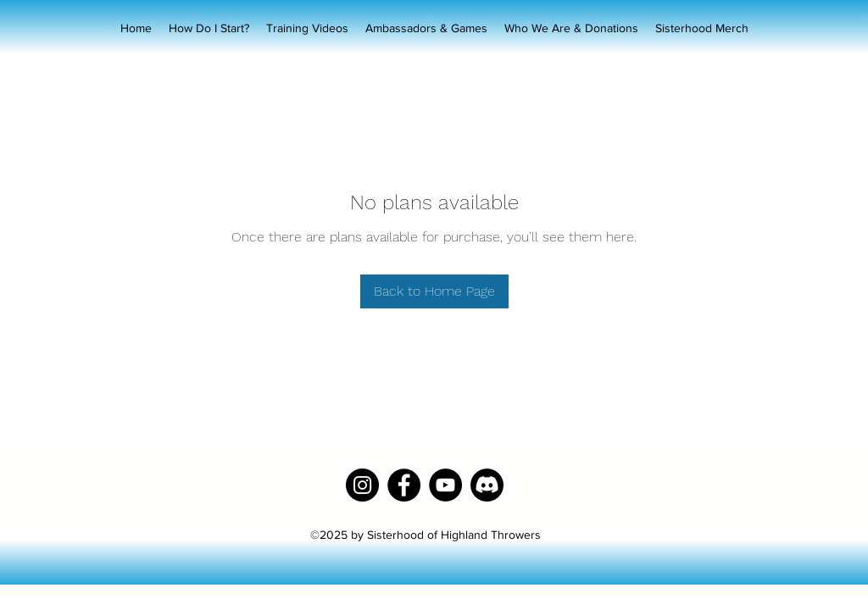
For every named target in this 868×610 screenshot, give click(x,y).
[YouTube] (445, 485)
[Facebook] (404, 485)
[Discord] (487, 485)
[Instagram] (362, 485)
